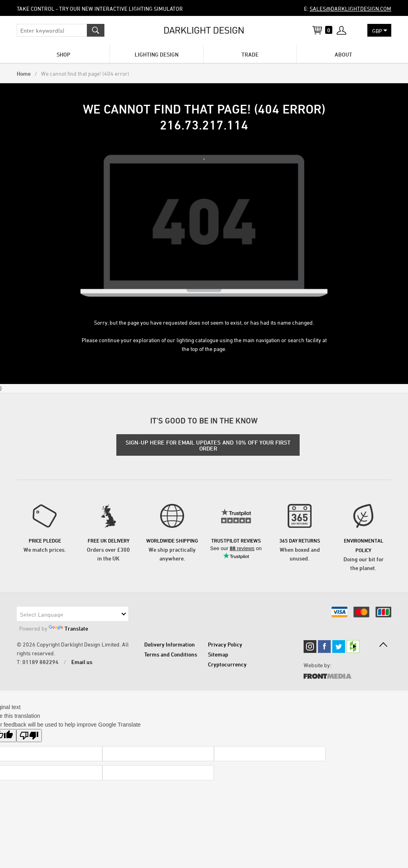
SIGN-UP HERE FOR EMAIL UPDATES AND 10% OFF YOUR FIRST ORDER (208, 445)
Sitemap (218, 654)
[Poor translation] (29, 736)
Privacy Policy (225, 644)
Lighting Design (157, 54)
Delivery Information (170, 644)
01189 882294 (40, 662)
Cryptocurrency (227, 664)
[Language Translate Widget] (73, 614)
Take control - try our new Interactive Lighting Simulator (100, 9)
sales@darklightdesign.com (350, 9)
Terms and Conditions (171, 654)
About (343, 54)
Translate (68, 628)
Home (24, 73)
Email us (82, 662)
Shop (63, 54)
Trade (250, 54)
